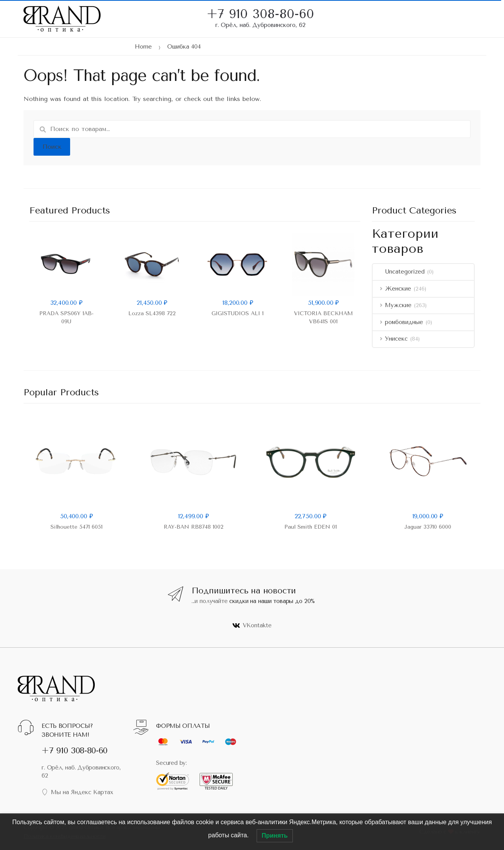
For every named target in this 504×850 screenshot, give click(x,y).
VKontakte (252, 625)
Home (143, 47)
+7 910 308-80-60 (260, 9)
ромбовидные (398, 322)
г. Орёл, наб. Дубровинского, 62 (260, 25)
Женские (392, 289)
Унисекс (390, 339)
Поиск (52, 147)
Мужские (392, 305)
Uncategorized (398, 272)
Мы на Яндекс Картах (77, 792)
